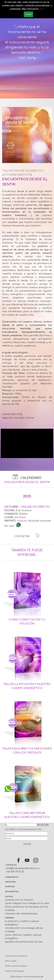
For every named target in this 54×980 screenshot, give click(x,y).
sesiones (10, 882)
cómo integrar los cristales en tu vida (27, 903)
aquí (42, 9)
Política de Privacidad (16, 966)
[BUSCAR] (21, 825)
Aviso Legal (11, 961)
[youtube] (27, 860)
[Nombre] (26, 833)
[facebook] (18, 860)
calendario (12, 877)
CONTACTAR (22, 536)
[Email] (26, 838)
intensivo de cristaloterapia (21, 914)
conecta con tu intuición (19, 900)
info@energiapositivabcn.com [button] (24, 868)
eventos (10, 886)
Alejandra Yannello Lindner (18, 418)
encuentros (12, 891)
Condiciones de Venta (16, 956)
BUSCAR (43, 825)
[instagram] (36, 860)
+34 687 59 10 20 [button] (15, 872)
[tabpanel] (27, 53)
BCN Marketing (33, 977)
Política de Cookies (15, 971)
